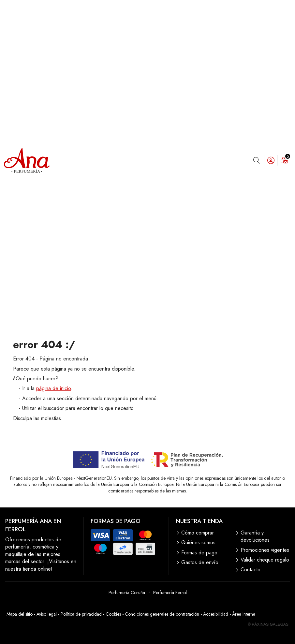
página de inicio (53, 388)
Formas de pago (199, 553)
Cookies (113, 614)
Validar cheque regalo (265, 560)
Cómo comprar (198, 533)
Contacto (251, 570)
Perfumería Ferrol (170, 593)
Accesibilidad (216, 614)
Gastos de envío (200, 563)
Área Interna (244, 614)
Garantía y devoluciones (255, 536)
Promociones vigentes (265, 550)
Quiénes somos (198, 543)
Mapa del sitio (20, 614)
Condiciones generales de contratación (162, 614)
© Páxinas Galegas (268, 624)
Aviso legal (47, 614)
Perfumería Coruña (127, 593)
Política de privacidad (81, 614)
